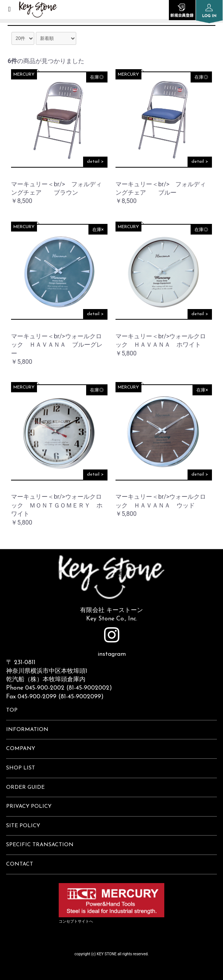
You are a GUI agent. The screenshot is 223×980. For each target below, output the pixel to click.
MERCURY (24, 75)
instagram (112, 642)
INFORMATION (27, 730)
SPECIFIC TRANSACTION (40, 845)
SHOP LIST (21, 768)
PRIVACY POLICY (29, 806)
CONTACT (20, 864)
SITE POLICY (23, 826)
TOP (12, 710)
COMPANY (21, 749)
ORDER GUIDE (25, 787)
